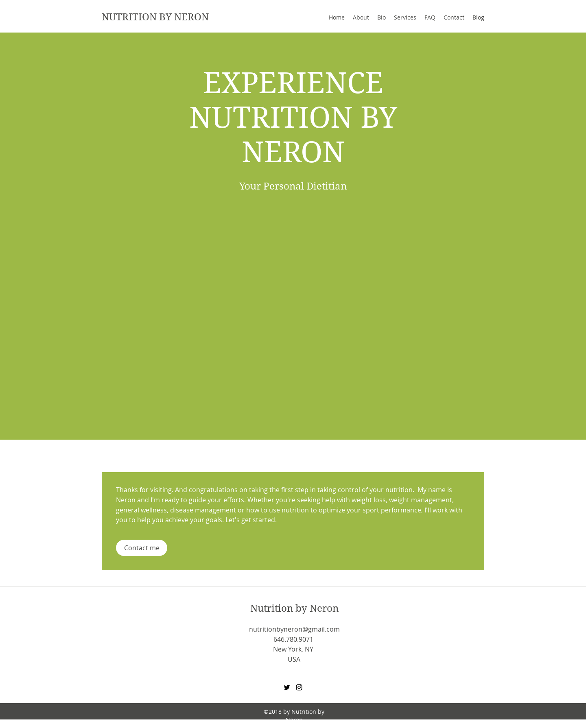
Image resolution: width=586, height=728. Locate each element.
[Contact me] (142, 548)
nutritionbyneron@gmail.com (294, 629)
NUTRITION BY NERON (155, 17)
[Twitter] (287, 687)
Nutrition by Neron (294, 608)
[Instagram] (299, 687)
